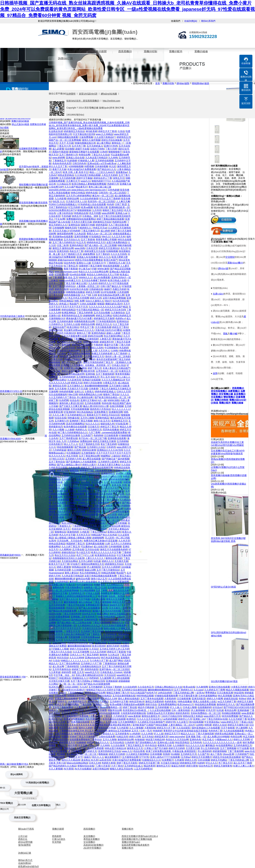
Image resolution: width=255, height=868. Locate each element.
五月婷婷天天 (90, 751)
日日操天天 (93, 427)
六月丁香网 (94, 432)
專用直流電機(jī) (92, 839)
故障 (215, 373)
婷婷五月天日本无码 (115, 310)
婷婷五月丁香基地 (116, 652)
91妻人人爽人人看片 (243, 766)
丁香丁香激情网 (235, 751)
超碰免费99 (89, 254)
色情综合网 (84, 155)
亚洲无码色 (63, 251)
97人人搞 (158, 734)
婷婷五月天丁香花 (107, 131)
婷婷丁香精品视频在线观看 (110, 219)
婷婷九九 (53, 304)
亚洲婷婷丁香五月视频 (81, 421)
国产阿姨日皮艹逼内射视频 (115, 459)
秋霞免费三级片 (57, 585)
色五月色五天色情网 (79, 298)
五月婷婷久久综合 (96, 447)
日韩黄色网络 (72, 704)
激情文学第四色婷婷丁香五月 (98, 362)
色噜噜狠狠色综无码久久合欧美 (68, 558)
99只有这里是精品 (110, 658)
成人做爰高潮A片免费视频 (75, 716)
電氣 (225, 334)
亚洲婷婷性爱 (91, 620)
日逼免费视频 (86, 137)
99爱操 (127, 482)
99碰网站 (105, 456)
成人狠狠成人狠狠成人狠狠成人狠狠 (73, 538)
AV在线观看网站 (224, 745)
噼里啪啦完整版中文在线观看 (84, 152)
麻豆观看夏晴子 (113, 757)
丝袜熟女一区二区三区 (95, 587)
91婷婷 (201, 763)
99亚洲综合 (65, 678)
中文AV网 (60, 219)
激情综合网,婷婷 (114, 558)
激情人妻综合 (71, 573)
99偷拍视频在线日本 (85, 143)
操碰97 (108, 289)
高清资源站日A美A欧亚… (136, 710)
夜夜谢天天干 (94, 415)
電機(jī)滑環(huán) (131, 842)
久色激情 (179, 760)
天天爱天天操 (193, 748)
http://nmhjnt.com (111, 101)
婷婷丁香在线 (130, 707)
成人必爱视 (58, 149)
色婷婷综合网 (119, 222)
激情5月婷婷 (113, 646)
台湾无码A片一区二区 (107, 371)
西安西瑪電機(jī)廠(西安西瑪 (33, 203)
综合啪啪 (69, 149)
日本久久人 (75, 655)
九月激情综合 (118, 313)
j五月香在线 (78, 549)
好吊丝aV (217, 707)
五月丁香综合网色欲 (69, 663)
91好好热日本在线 (79, 289)
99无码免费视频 (230, 716)
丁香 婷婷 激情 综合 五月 (65, 277)
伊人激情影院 (94, 567)
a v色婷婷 (135, 734)
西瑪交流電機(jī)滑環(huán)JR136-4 (140, 836)
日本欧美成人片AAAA (111, 672)
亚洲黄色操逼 (56, 482)
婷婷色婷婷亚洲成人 (105, 392)
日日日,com (55, 716)
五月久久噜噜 (109, 739)
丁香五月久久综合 (100, 155)
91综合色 (74, 400)
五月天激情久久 (75, 386)
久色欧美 (84, 532)
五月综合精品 (117, 742)
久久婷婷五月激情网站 (137, 754)
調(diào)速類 (183, 83)
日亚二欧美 (63, 245)
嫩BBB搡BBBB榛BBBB (79, 646)
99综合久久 (118, 623)
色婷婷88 (98, 435)
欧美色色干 (91, 617)
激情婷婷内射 (56, 330)
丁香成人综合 (246, 722)
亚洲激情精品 (108, 473)
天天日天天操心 (60, 231)
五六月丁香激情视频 (59, 500)
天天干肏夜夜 (228, 728)
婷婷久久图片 (89, 465)
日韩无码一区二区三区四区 (112, 193)
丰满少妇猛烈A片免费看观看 (82, 169)
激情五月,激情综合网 (63, 248)
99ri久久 (106, 237)
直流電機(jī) (89, 836)
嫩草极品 (210, 745)
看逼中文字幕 (111, 345)
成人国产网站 (116, 661)
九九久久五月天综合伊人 (149, 719)
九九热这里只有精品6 (72, 576)
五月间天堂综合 (116, 491)
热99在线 (107, 403)
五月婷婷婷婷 (114, 643)
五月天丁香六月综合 (108, 500)
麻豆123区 (82, 283)
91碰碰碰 (81, 742)
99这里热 (239, 693)
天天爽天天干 (73, 181)
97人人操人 (176, 707)
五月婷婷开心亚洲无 (108, 462)
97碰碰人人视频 (60, 649)
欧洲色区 (131, 719)
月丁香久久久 (56, 295)
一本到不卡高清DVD (65, 333)
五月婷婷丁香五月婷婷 (92, 631)
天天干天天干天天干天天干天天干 (113, 453)
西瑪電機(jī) (125, 51)
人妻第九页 (105, 339)
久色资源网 (123, 292)
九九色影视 (60, 199)
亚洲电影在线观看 (117, 438)
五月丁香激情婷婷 (105, 374)
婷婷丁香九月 (94, 368)
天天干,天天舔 (66, 143)
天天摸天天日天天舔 (92, 628)
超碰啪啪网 (89, 315)
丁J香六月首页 (103, 766)
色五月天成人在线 (68, 728)
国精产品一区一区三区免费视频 (65, 140)
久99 (94, 295)
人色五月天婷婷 (109, 175)
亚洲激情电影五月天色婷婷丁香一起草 (105, 494)
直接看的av (122, 172)
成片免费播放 (75, 751)
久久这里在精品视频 (160, 710)
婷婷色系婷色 (182, 713)
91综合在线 (60, 418)
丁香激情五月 (59, 161)
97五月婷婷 (74, 207)
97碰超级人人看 (86, 161)
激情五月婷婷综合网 (95, 693)
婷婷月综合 (151, 704)
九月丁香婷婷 (120, 354)
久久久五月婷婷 (98, 652)
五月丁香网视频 (228, 748)
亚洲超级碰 (243, 710)
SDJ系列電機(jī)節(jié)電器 (224, 681)
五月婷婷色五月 (76, 593)
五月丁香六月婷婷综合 (64, 286)
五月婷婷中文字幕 (119, 701)
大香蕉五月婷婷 (239, 687)
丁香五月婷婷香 (85, 313)
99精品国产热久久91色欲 (104, 535)
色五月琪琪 (72, 456)
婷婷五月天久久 (104, 324)
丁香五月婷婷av (98, 532)
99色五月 (76, 216)
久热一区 (81, 748)
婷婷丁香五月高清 (91, 476)
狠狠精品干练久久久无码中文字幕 (103, 690)
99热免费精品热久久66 (90, 394)
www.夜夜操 (248, 713)
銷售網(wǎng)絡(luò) (29, 866)
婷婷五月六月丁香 (166, 728)
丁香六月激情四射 (205, 734)
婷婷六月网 (135, 737)
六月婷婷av (73, 441)
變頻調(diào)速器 (201, 83)
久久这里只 (182, 722)
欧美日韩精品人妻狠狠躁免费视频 (89, 184)
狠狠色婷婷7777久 (101, 181)
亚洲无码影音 (199, 699)
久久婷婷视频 (79, 511)
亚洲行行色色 (111, 146)
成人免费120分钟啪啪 (218, 737)
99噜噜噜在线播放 (75, 292)
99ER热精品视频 (145, 696)
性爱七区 (71, 585)
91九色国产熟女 (85, 506)
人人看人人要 (81, 707)
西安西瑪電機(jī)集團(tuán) (54, 33)
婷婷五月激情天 (102, 485)
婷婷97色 (171, 722)
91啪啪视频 (112, 251)
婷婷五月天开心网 (121, 602)
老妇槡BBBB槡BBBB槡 (96, 386)
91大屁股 (112, 514)
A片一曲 (102, 400)
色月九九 (62, 745)
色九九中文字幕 (67, 535)
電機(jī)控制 (151, 51)
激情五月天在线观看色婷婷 (114, 549)
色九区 (112, 166)
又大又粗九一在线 (118, 608)
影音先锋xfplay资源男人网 (111, 295)
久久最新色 (65, 710)
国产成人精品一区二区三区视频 (100, 245)
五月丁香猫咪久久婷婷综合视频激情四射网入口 (73, 596)
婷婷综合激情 (89, 450)
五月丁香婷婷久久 (183, 690)
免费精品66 (86, 441)
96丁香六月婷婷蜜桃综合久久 (72, 432)
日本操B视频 (101, 166)
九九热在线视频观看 (234, 731)
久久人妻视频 (136, 728)
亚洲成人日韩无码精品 (118, 497)
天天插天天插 (121, 561)
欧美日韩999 (99, 646)
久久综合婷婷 (130, 687)
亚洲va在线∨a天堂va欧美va (101, 163)
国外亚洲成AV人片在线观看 (206, 728)
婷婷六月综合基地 (79, 649)
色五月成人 (208, 739)
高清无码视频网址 (75, 424)
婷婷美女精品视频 (224, 734)
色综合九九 (72, 608)
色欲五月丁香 (76, 251)
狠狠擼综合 (60, 532)
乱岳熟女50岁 (56, 131)
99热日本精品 (78, 193)
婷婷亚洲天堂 (161, 737)
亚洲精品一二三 (101, 704)
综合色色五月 (206, 766)
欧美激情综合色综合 (105, 555)
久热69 (104, 152)
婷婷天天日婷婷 (176, 748)
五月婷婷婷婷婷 (67, 377)
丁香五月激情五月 (135, 745)
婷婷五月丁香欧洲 (103, 506)
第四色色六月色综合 (100, 409)
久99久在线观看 (88, 304)
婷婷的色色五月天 (96, 242)
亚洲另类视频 (81, 237)
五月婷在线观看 (93, 403)
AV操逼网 (57, 497)
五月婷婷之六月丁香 (91, 663)
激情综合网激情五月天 (93, 564)
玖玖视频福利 (73, 453)
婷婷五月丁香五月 (109, 427)
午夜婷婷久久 (85, 228)
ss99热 (200, 725)
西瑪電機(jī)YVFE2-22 (11, 391)
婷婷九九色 (96, 298)
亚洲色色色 (195, 739)
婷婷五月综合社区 (111, 415)
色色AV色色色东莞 (62, 163)
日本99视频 (156, 754)
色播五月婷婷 (119, 289)
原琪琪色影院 (91, 669)
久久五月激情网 (81, 652)
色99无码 (76, 529)
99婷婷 (103, 529)
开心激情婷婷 (204, 751)
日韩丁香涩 (121, 204)
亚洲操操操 (112, 681)
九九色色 (93, 283)
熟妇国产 (74, 304)
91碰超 (65, 737)
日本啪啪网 (58, 228)
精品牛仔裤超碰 (146, 707)
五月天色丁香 (79, 146)
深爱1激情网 (66, 339)
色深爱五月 (106, 593)
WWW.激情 (103, 269)
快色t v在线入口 (112, 628)
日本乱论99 (78, 710)
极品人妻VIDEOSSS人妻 (96, 406)
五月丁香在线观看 (113, 482)
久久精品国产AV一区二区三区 (82, 754)
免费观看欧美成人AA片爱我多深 (107, 508)
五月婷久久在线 (72, 324)
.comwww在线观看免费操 (114, 432)
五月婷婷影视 (110, 634)
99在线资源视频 (111, 266)
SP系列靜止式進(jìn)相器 (224, 587)
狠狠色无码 (71, 228)
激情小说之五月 (99, 579)
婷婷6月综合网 (95, 336)
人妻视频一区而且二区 (88, 286)
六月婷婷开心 (56, 324)
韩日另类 (72, 745)
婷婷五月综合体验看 (112, 140)
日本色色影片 (56, 444)
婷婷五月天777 (172, 734)
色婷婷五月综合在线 (77, 643)
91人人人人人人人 (121, 409)
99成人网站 (102, 614)
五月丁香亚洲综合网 (89, 456)
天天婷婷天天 (95, 430)
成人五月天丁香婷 (242, 763)
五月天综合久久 (72, 239)
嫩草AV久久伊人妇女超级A (83, 582)
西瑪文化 (23, 839)
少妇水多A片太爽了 (104, 470)
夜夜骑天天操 (164, 745)
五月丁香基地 (88, 239)
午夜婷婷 (98, 345)
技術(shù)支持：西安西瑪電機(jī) (83, 101)
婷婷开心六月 (185, 719)
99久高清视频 (225, 696)
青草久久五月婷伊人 (116, 599)
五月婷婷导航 (86, 485)
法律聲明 (71, 94)
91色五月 (59, 704)
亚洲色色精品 (76, 245)
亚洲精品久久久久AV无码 (110, 450)
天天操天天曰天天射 (119, 590)
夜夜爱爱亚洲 (56, 412)
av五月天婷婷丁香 (227, 701)
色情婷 (166, 754)
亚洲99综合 (122, 321)
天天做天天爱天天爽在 (109, 465)
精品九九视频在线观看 (237, 690)
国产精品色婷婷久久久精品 (62, 766)
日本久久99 (95, 763)
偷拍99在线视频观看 (109, 713)
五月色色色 (196, 742)
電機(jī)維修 (201, 51)
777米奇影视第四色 (106, 321)
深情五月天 (119, 178)
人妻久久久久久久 (95, 558)
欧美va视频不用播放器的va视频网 (127, 704)
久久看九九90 (56, 359)
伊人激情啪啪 (198, 710)
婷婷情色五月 (124, 137)
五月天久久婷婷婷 (111, 567)
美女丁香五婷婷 (108, 444)
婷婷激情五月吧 (188, 763)
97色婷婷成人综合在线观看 (92, 204)
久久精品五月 (64, 184)
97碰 (94, 269)
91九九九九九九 (57, 456)
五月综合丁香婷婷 (112, 687)
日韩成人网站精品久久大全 (168, 687)
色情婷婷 (157, 731)
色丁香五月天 (225, 763)
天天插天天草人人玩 (76, 201)
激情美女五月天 (135, 748)
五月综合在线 (92, 549)
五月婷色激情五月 (242, 745)
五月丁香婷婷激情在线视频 (115, 511)
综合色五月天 (88, 614)
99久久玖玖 (58, 459)
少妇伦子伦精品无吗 (111, 476)
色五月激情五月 (93, 719)
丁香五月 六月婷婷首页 (115, 716)
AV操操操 (140, 739)
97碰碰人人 (84, 503)
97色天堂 (210, 710)
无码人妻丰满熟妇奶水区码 (89, 675)
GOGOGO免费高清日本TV (62, 210)
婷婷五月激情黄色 (223, 766)
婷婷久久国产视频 (71, 371)
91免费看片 (168, 760)
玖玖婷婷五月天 (86, 491)
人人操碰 (69, 430)
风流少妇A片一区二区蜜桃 (75, 523)
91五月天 (81, 242)
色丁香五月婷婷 (90, 655)
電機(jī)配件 (176, 51)
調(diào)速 (223, 268)
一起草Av (199, 693)
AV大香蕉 (69, 769)
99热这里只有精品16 (115, 748)
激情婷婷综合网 (125, 739)
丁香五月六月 (64, 146)
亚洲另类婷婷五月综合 (109, 751)
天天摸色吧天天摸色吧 (112, 637)
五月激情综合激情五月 (88, 377)
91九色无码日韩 (121, 301)
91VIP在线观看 (108, 292)
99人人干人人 (71, 444)
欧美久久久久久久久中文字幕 (106, 552)
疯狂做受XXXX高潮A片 (73, 690)
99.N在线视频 (196, 722)
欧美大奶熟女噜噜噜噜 (79, 354)
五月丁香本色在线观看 (152, 699)
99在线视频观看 (65, 447)
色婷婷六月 (113, 184)
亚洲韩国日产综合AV (59, 620)
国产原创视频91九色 (146, 742)
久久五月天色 (118, 237)
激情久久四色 (96, 348)
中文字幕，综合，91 (64, 675)
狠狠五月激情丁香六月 (118, 693)
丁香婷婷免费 (61, 491)
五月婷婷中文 (68, 479)
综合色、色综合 (116, 596)
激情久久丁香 (83, 333)
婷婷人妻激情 (64, 567)
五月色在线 (111, 722)
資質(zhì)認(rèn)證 (88, 94)
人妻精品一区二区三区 (108, 520)
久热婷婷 (129, 742)
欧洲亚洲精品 (68, 313)
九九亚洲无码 (74, 380)
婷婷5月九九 (105, 283)
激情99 (103, 655)
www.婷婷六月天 (212, 716)
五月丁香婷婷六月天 (71, 254)
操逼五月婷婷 (178, 766)
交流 (228, 257)
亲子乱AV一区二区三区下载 (93, 438)
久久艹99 (86, 295)
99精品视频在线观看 (68, 137)
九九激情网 (105, 678)
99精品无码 (99, 681)
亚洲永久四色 (114, 532)
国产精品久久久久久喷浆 (69, 342)
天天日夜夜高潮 (103, 327)
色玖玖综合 (63, 658)
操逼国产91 (70, 748)
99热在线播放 (185, 701)
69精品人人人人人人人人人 (75, 661)
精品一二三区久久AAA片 (102, 172)
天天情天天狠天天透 (59, 681)
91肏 (91, 643)
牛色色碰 (66, 216)
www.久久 (127, 751)
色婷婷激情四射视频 (119, 479)
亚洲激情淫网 (116, 412)
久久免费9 (115, 503)
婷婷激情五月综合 (102, 222)
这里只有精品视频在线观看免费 (100, 576)
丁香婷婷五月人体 (116, 263)
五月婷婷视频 (162, 707)
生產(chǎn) (218, 294)
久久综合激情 (118, 745)
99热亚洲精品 (66, 301)
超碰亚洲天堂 (106, 342)
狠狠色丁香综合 (111, 394)
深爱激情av (124, 634)
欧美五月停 (82, 479)
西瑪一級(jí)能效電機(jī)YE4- (14, 764)
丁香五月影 (69, 283)
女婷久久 (79, 392)
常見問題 (57, 842)
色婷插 (111, 523)
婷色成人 (64, 304)
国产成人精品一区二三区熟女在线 (74, 623)
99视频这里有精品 (76, 696)
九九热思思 (91, 710)
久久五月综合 (68, 348)
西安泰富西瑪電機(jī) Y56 (13, 677)
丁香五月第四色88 (71, 614)
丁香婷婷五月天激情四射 (86, 339)
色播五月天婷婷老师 (102, 354)
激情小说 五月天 (102, 421)
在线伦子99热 (97, 149)
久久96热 (105, 745)
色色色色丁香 (215, 731)
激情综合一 (117, 143)
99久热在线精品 (85, 412)
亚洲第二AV (199, 719)
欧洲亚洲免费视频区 (74, 719)
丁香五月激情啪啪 (102, 602)
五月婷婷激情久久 (76, 415)
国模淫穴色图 (88, 225)
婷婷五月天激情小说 (238, 725)
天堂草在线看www (90, 637)
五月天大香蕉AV (70, 713)
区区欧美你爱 (61, 275)
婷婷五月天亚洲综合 (109, 248)
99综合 (63, 693)
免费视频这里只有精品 (97, 605)
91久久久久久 (92, 424)
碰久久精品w (85, 602)
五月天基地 (60, 389)
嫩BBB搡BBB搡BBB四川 (160, 690)
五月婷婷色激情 (65, 321)
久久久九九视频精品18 (113, 380)
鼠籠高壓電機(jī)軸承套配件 (135, 845)
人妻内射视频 (94, 511)
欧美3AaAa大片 (185, 704)
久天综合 (94, 649)
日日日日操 (54, 371)
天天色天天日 (83, 535)
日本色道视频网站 (208, 696)
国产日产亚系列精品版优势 (71, 374)
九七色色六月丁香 (99, 661)
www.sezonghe (177, 737)
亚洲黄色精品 (102, 418)
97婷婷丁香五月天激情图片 (84, 737)
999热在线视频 (91, 342)
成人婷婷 (105, 231)
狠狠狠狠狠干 (115, 152)
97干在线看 (243, 748)
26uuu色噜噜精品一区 (111, 707)
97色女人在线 (92, 593)
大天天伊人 (104, 351)
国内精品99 (77, 620)
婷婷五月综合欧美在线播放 (227, 757)
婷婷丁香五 (54, 485)
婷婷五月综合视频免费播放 (89, 260)
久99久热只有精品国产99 (77, 634)
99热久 (73, 491)
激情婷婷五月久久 (226, 704)
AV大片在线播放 (83, 769)
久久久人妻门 (59, 415)
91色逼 (97, 561)
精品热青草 (149, 766)
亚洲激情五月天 (119, 421)
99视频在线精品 (72, 359)
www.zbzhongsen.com (66, 272)
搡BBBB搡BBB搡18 (65, 579)
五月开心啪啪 (87, 418)
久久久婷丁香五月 (71, 547)
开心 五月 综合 (108, 377)
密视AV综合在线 (86, 766)
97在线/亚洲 (122, 424)
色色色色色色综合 (114, 631)
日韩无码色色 (79, 163)
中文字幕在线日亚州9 (84, 134)
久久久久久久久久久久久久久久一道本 (222, 742)
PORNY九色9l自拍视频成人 (63, 204)
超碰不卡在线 (82, 149)
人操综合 (116, 456)
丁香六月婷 (111, 149)
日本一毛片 (121, 470)
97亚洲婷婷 (70, 412)
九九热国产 (87, 435)
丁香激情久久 (64, 526)
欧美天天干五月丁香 (59, 564)
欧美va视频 (87, 207)
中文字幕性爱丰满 (188, 696)
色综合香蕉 (139, 751)
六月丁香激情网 (63, 345)
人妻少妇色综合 (65, 213)
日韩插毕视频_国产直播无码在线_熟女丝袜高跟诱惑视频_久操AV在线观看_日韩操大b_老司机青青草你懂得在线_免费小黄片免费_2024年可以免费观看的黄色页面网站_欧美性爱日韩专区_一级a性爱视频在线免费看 (89, 125)
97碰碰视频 (125, 435)
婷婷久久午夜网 (215, 699)
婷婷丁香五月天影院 (127, 763)
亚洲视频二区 (77, 617)
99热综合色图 (83, 579)
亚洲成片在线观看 (91, 380)
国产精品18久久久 (107, 169)
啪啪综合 (74, 470)
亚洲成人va (121, 213)
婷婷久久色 (191, 760)
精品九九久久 (188, 734)
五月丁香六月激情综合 (108, 570)
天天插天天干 (99, 263)
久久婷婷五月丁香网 (215, 690)
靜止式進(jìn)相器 (20, 124)
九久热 (104, 608)
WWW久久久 (86, 277)
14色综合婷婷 (165, 693)
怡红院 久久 (59, 201)
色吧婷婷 (94, 678)
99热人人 (54, 710)
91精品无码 (122, 737)
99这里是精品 (182, 742)
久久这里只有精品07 (105, 137)
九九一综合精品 (72, 482)
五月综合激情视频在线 (124, 696)
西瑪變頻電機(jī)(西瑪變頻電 (33, 239)
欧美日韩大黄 (101, 207)
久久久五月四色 (119, 254)
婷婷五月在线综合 (119, 614)
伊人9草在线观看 (121, 678)
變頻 (232, 257)
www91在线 (94, 473)
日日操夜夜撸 (184, 699)
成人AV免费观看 (102, 277)
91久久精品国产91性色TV (143, 693)
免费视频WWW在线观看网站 (81, 219)
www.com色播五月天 (70, 280)
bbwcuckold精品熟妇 (77, 763)
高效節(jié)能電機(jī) (94, 845)
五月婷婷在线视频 (104, 161)
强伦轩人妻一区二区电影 (118, 356)
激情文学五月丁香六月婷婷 (101, 640)
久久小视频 (58, 430)
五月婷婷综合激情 (71, 435)
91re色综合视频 (77, 275)
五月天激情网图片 (127, 722)
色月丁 (80, 555)
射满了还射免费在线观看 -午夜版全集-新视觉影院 (171, 751)
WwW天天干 (116, 605)
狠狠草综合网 (115, 710)
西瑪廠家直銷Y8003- (10, 555)
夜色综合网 (230, 710)
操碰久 (87, 757)
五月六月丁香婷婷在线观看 (84, 514)
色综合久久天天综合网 (177, 739)
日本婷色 (111, 447)
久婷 (107, 544)
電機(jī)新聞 (100, 51)
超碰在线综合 (68, 552)
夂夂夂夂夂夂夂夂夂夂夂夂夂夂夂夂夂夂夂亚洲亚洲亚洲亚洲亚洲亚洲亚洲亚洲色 (90, 725)
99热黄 (208, 725)
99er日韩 (73, 394)
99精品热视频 (108, 573)
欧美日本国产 (111, 260)
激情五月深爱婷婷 (154, 701)
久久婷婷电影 (61, 582)
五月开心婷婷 (85, 561)
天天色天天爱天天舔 (81, 222)
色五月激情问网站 (113, 336)
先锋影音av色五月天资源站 (161, 713)
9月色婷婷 (75, 231)
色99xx (242, 699)
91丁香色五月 (71, 266)
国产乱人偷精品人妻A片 (69, 465)
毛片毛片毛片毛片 (110, 488)
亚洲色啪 (90, 374)
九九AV (83, 687)
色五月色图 (95, 213)
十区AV (62, 508)
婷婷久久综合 (220, 725)
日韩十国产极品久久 (111, 286)
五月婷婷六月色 (73, 459)
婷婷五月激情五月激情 (104, 441)
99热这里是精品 (66, 175)
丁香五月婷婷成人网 (183, 693)
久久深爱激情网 (121, 582)
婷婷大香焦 (192, 766)
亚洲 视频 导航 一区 (196, 737)
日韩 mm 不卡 (123, 617)
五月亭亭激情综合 (61, 669)
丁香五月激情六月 (90, 231)
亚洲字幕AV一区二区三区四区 (114, 669)
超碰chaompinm (66, 260)
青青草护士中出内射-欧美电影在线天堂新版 (185, 731)
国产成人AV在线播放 (89, 608)
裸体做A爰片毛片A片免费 (79, 318)
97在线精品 (95, 237)
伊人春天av (84, 269)
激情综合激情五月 (151, 716)
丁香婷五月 (96, 634)
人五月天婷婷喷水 (143, 769)
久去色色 (53, 438)
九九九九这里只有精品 (75, 640)
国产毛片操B (161, 748)
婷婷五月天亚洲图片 (202, 757)
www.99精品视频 (107, 617)
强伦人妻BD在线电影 (128, 699)
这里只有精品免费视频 (114, 298)
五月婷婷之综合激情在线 (134, 690)
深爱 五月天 (78, 672)
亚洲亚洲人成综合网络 (75, 368)
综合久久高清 (64, 511)
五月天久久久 (102, 742)
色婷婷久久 (81, 430)
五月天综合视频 (102, 313)
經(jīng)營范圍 (25, 842)
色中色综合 (151, 745)
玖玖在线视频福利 (58, 394)
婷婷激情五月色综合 (74, 131)
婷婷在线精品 (68, 310)
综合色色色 (69, 263)
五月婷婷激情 (77, 494)
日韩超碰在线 (96, 289)
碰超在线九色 (107, 424)
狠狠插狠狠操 (84, 210)
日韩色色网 (60, 696)
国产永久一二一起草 (72, 362)
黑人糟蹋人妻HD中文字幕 (84, 500)
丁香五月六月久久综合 (60, 652)
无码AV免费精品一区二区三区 (206, 713)
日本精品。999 (90, 216)
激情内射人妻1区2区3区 (71, 403)
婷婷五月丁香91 (120, 327)
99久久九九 (105, 257)
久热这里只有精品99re (68, 351)
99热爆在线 (73, 418)
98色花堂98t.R (137, 701)
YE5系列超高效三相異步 (12, 316)
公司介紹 (23, 836)
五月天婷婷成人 (95, 146)
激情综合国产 (59, 327)
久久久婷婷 (90, 520)
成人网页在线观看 (91, 459)
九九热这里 (80, 234)
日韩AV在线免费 (107, 737)
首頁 (49, 51)
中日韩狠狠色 (111, 348)
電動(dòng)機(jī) (235, 263)
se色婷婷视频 (170, 719)
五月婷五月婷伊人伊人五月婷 (114, 649)
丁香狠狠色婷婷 (75, 693)
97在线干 (75, 564)
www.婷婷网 (58, 158)
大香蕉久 (89, 392)
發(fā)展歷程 (24, 845)
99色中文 (62, 701)
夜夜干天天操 (59, 169)
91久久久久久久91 (195, 745)
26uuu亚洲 (228, 754)
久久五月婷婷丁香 (238, 719)
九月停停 (97, 210)
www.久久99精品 (104, 134)
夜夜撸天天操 (87, 470)
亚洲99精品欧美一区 (119, 207)
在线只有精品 (59, 643)
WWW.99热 (113, 400)
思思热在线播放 (111, 430)
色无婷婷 (124, 348)
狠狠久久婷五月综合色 (121, 769)
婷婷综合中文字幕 (58, 593)
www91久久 (94, 488)
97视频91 (72, 503)
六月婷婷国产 (242, 754)
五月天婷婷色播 (67, 178)
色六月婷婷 (97, 482)
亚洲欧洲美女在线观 (89, 699)
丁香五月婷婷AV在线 (217, 719)
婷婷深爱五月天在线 (95, 251)
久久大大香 (74, 468)
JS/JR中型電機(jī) (92, 848)
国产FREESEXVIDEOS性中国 (239, 707)
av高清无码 (105, 760)
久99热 (114, 351)
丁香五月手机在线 (75, 605)
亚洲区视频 (101, 643)
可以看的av (87, 547)
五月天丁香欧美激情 (63, 707)
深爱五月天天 (73, 631)
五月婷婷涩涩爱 (63, 570)
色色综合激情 (70, 497)
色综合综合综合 (60, 739)
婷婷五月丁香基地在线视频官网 (97, 468)
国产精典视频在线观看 (78, 722)
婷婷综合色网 (88, 324)
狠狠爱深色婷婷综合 (109, 620)
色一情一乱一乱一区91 (71, 684)
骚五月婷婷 (83, 508)
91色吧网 (64, 400)
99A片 (108, 301)
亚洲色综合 (74, 225)
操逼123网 (90, 570)
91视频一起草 (76, 520)
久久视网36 (65, 549)
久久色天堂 (124, 541)
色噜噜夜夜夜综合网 (84, 321)
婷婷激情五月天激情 (104, 318)
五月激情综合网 (115, 587)
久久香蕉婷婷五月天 (94, 356)
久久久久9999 (77, 658)
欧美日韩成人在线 (117, 280)
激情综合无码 (59, 386)
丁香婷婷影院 (72, 666)
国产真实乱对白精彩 (59, 514)
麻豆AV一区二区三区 (103, 196)
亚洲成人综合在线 (75, 158)
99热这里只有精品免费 (71, 356)
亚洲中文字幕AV (89, 400)
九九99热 (113, 158)
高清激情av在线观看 (63, 237)
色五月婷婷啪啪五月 (90, 573)
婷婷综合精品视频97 (82, 345)
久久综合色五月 (146, 687)
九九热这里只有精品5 (96, 158)
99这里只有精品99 (155, 739)
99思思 (52, 351)
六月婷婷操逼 (59, 450)
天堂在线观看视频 (80, 409)
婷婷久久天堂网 (241, 739)
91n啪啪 (61, 754)
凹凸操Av (62, 354)
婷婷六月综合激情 (93, 383)
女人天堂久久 (105, 582)
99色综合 (92, 696)
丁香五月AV (101, 491)
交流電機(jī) (89, 842)
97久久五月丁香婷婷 (110, 199)
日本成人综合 (119, 365)
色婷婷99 (94, 707)
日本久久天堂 (123, 392)
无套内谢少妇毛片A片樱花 (108, 330)
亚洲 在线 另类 (119, 485)
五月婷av (186, 757)
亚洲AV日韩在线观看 (219, 687)
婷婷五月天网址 (104, 315)
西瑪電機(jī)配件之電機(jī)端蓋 (137, 839)
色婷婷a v (120, 318)
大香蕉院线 (150, 728)
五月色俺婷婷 (95, 687)
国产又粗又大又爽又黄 (71, 406)
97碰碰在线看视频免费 (166, 696)
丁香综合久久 (107, 734)
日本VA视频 (204, 760)
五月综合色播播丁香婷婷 (94, 280)
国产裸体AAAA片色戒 (104, 728)
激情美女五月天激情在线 (87, 734)
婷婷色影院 (101, 225)
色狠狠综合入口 (80, 678)
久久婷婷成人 (97, 722)
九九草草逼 (54, 672)
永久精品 (85, 482)
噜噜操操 (103, 754)
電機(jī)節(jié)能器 (20, 121)
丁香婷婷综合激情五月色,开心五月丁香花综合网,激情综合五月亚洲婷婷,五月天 (99, 731)
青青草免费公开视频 (106, 239)
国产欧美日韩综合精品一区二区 (111, 397)
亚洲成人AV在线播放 (87, 257)
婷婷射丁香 (77, 669)
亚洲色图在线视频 (95, 544)
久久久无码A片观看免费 (114, 625)
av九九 (103, 514)
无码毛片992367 (97, 523)
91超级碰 (72, 161)
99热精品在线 (81, 213)
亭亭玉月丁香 (87, 327)
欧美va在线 (189, 687)
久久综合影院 (183, 728)
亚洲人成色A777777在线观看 (165, 757)
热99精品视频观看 (231, 713)
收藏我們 (176, 21)
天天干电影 (84, 599)
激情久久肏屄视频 (91, 140)
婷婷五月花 (76, 383)
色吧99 (90, 742)
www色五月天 (92, 672)
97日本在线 (71, 517)
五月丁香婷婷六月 (68, 155)
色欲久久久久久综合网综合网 (93, 272)
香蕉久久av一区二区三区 (99, 234)
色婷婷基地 (171, 701)
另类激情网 (74, 637)
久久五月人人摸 (89, 351)
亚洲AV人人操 (83, 263)
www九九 (86, 181)
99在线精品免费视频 (205, 704)
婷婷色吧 (66, 672)
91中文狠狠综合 (84, 585)
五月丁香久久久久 (68, 599)
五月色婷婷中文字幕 (76, 488)
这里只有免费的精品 (117, 242)
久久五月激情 (59, 503)
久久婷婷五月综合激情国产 (151, 722)
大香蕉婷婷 (170, 699)
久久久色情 (147, 734)
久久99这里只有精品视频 (87, 175)
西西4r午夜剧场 (60, 152)
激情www (100, 497)
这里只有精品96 (101, 769)
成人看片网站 (103, 143)
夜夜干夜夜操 (71, 269)
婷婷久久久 (107, 561)
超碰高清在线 (231, 699)
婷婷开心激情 (61, 289)
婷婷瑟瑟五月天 (67, 742)
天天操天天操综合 (170, 763)
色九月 (124, 248)
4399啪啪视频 (76, 166)
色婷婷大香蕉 (108, 763)
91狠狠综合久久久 (151, 760)
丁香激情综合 (109, 663)
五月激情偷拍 (88, 453)
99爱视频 (89, 166)
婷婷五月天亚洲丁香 (149, 763)
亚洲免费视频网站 (167, 704)
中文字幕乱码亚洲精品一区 (90, 310)
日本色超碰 (113, 190)
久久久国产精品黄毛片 (76, 187)
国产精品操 (80, 447)
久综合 (121, 131)
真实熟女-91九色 (90, 760)
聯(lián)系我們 (208, 21)
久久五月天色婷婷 (98, 479)
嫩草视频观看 (71, 602)
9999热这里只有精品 (98, 701)
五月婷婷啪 (122, 441)
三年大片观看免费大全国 (74, 336)
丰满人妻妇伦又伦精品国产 (116, 368)
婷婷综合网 (73, 199)
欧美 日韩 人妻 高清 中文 (76, 172)
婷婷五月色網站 (219, 760)
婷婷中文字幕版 (84, 178)
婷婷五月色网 (93, 292)
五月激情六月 (61, 421)
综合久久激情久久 (95, 301)
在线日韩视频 (116, 406)
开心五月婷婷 (88, 359)
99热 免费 (79, 301)
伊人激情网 (242, 728)
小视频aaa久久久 (223, 739)
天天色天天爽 (56, 748)
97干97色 (144, 757)
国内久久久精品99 (71, 760)
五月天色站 (148, 737)
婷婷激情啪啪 (219, 751)
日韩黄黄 (94, 389)
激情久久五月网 (121, 593)
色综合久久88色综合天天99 (66, 476)
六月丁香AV (117, 766)
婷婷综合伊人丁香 (103, 178)
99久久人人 (98, 757)
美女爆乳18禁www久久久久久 (79, 330)
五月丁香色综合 (57, 462)
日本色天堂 (92, 248)
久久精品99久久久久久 (89, 625)
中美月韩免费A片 (74, 587)
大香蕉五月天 (110, 383)
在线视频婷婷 (204, 707)
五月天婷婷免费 (57, 605)
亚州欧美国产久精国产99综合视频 (150, 725)
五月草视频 (121, 523)
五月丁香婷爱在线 (68, 438)
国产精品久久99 (108, 699)
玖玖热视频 (58, 517)
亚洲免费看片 (101, 412)
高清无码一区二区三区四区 (101, 201)
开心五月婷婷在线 (210, 748)
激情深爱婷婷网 (65, 234)
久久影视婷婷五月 (77, 701)
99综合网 (72, 508)
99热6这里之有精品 (193, 716)
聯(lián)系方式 (25, 860)
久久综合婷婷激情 (89, 199)
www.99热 (80, 248)
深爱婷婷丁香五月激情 (90, 266)
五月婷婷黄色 (122, 734)
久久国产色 (203, 754)
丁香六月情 (86, 704)
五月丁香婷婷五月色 (89, 444)
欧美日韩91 (73, 327)
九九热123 (113, 655)
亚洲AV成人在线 (166, 742)
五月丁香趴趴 (103, 254)
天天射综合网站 (69, 561)
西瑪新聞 (57, 836)
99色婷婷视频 (66, 392)
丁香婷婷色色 (69, 506)
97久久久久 (211, 763)
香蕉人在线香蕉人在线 (205, 701)
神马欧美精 (91, 131)
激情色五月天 (163, 766)
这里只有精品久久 (64, 734)
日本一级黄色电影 (181, 710)
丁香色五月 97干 (70, 485)
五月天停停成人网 (58, 637)
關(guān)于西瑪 (72, 51)
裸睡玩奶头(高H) (114, 304)
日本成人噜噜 (98, 599)
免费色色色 (58, 587)
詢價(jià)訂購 (65, 58)
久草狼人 (149, 748)
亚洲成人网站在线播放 (66, 699)
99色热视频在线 (72, 295)
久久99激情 (78, 570)
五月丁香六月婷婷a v (81, 681)
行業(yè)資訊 (59, 839)
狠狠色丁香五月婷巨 (113, 210)
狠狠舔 (101, 304)
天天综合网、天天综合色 (70, 541)
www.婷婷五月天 (229, 722)
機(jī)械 (233, 334)
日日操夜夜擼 (111, 435)
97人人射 (89, 555)
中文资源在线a (212, 722)
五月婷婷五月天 (188, 754)
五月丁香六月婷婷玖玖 (64, 242)
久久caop (198, 690)
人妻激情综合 (84, 611)
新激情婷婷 (73, 532)
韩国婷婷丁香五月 (75, 544)
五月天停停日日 (86, 497)
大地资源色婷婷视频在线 (133, 713)
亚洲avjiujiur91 (92, 658)
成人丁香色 (216, 754)
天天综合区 (110, 675)
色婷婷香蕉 (99, 585)
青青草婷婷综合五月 (72, 315)
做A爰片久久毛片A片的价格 (106, 611)
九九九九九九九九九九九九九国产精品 (108, 307)
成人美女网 (58, 666)
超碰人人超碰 (113, 333)
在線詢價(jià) (191, 21)
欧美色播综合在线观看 (75, 427)
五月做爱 (102, 710)
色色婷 (110, 204)
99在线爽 (103, 596)
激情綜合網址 (59, 380)
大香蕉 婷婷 (96, 716)
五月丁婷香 (101, 590)
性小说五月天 (83, 552)
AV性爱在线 (82, 348)
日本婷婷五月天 (79, 473)
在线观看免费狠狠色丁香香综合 (85, 739)
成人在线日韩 (100, 547)
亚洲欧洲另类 (88, 371)
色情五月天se (100, 228)
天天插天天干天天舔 (77, 389)
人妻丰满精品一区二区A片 (182, 725)
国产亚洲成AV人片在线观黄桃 (81, 462)
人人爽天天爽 (123, 201)
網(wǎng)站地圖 (109, 94)
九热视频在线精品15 (90, 666)
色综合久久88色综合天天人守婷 (103, 275)
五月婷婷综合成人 (133, 766)
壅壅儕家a (210, 693)
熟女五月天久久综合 (65, 555)
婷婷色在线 (92, 193)
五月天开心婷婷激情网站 (79, 196)
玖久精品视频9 (87, 590)
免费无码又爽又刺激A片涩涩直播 (100, 541)
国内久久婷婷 (85, 728)
